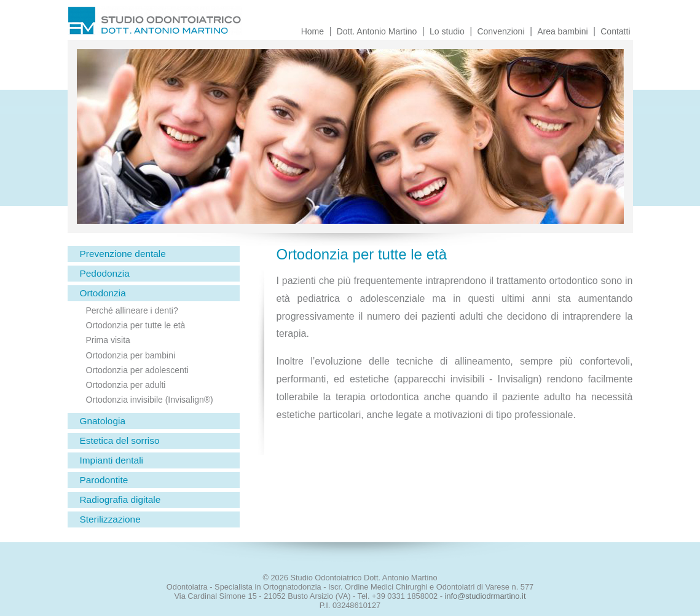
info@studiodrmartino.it (486, 596)
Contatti (615, 31)
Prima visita (108, 340)
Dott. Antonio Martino (377, 31)
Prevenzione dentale (123, 254)
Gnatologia (103, 421)
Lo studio (447, 31)
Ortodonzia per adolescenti (137, 370)
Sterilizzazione (110, 519)
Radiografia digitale (120, 500)
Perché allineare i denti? (132, 310)
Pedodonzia (105, 273)
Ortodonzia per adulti (126, 385)
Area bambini (563, 31)
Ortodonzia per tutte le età (136, 325)
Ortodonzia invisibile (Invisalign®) (150, 400)
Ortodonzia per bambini (131, 355)
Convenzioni (501, 31)
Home (313, 31)
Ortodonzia (103, 293)
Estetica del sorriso (120, 440)
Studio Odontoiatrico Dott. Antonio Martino (191, 23)
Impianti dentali (112, 460)
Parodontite (104, 480)
